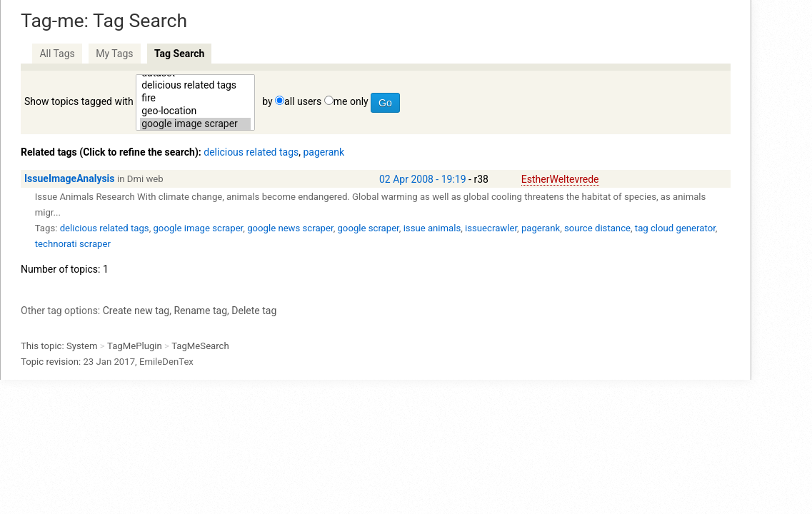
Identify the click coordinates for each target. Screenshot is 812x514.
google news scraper (290, 228)
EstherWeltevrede (560, 179)
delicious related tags (195, 86)
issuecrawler (491, 228)
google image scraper (195, 124)
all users (303, 101)
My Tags (114, 54)
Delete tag (254, 311)
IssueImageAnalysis (70, 178)
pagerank (324, 152)
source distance (597, 228)
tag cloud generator (675, 228)
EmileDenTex (166, 362)
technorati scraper (73, 244)
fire (195, 99)
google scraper (368, 228)
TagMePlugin (135, 346)
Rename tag (200, 311)
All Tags (57, 54)
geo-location (195, 111)
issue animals (432, 228)
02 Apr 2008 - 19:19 (423, 179)
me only (351, 101)
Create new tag (136, 311)
